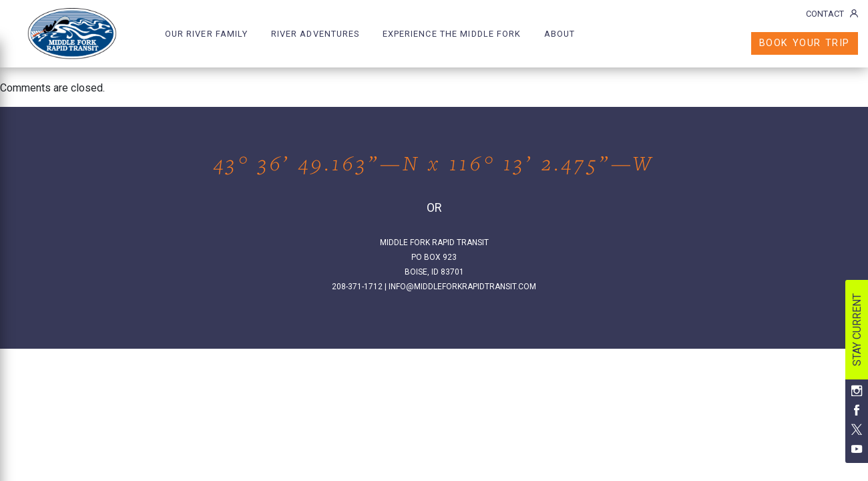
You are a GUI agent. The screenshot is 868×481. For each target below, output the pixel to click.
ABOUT (560, 34)
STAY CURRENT (857, 330)
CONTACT (832, 14)
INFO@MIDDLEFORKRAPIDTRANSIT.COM (462, 287)
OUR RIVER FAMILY (207, 34)
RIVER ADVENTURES (315, 34)
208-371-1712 (357, 287)
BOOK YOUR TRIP (805, 43)
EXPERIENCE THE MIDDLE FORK (452, 34)
